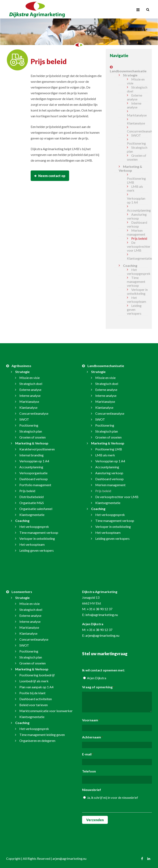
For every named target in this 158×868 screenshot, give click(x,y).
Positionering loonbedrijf (37, 675)
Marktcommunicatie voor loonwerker (46, 711)
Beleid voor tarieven (34, 705)
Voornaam (91, 720)
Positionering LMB (136, 180)
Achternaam (92, 737)
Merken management (136, 232)
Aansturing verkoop (137, 216)
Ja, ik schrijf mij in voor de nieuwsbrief (113, 798)
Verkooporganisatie (33, 473)
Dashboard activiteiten (36, 699)
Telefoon (89, 771)
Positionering (136, 143)
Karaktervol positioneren (37, 449)
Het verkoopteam (137, 299)
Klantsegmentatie (137, 258)
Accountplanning (137, 210)
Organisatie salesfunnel (36, 509)
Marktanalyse (137, 115)
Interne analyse (134, 105)
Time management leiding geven (42, 735)
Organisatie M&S (32, 503)
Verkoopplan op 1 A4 (136, 200)
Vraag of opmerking (98, 687)
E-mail (88, 754)
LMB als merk (135, 188)
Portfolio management (35, 485)
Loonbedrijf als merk (34, 681)
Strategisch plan (137, 149)
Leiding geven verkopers (134, 309)
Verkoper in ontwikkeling (137, 291)
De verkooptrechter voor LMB (137, 246)
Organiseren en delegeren (37, 741)
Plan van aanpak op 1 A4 (36, 687)
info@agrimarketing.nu (102, 615)
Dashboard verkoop (137, 224)
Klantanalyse (136, 123)
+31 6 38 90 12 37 (100, 609)
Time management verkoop (136, 281)
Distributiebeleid (31, 497)
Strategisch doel (137, 89)
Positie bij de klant (32, 693)
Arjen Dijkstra (97, 678)
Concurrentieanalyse (137, 131)
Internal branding (31, 455)
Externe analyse (135, 97)
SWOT (136, 135)
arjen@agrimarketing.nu (102, 635)
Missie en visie (136, 81)
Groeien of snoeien (137, 157)
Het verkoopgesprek (137, 272)
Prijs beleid (139, 238)
